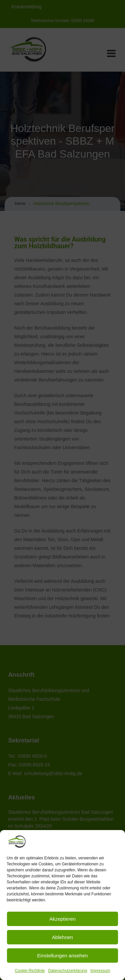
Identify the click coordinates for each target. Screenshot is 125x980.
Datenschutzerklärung (67, 971)
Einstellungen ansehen (63, 956)
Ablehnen (62, 937)
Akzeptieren (62, 919)
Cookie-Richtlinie (30, 971)
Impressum (100, 971)
